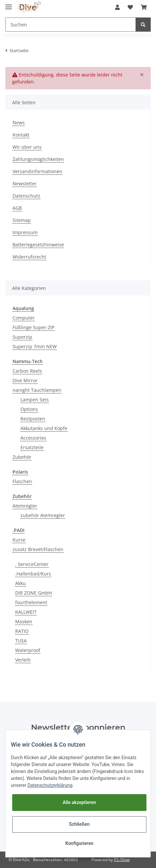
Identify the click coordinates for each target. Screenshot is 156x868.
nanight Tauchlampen (37, 390)
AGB (17, 208)
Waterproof (28, 650)
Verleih (23, 660)
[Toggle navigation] (9, 4)
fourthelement (31, 602)
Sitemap (22, 220)
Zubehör (22, 457)
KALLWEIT (26, 612)
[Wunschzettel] (130, 7)
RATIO (22, 631)
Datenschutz (26, 196)
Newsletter (25, 184)
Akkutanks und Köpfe (44, 428)
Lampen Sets (35, 400)
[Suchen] (71, 25)
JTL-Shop (122, 860)
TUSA (21, 641)
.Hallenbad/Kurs (33, 574)
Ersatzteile (32, 447)
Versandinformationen (37, 171)
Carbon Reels (27, 371)
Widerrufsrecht (29, 257)
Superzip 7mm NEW (35, 346)
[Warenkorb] (144, 7)
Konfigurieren (79, 843)
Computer (24, 318)
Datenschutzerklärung (50, 785)
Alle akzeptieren (79, 802)
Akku (20, 583)
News (19, 123)
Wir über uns (27, 147)
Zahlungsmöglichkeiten (38, 159)
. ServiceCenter (32, 564)
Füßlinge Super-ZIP (33, 327)
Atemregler (25, 506)
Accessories (33, 438)
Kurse (19, 540)
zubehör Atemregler (43, 515)
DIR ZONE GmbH (33, 593)
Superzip (22, 337)
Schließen (79, 824)
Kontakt (21, 135)
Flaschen (22, 481)
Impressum (25, 232)
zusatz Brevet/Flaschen (38, 549)
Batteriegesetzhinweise (38, 245)
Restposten (33, 419)
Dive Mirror (25, 380)
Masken (24, 621)
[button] (117, 7)
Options (29, 409)
